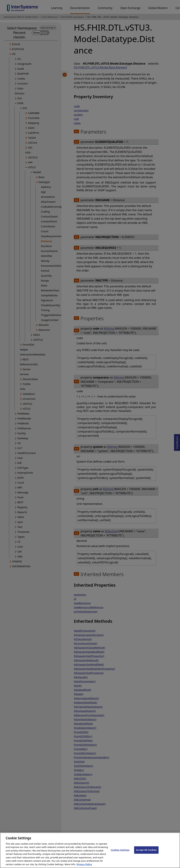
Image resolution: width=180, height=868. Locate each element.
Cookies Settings (120, 853)
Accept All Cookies (146, 853)
